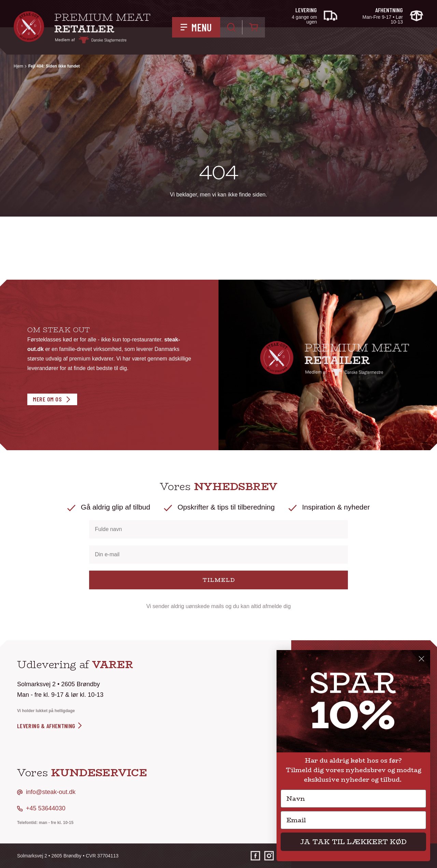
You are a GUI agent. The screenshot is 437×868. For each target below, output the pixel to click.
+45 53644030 (46, 808)
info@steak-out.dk (51, 792)
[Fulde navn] (218, 529)
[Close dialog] (421, 659)
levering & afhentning (50, 726)
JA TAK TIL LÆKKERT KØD (353, 842)
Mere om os (47, 399)
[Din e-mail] (218, 555)
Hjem (18, 66)
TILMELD (219, 580)
